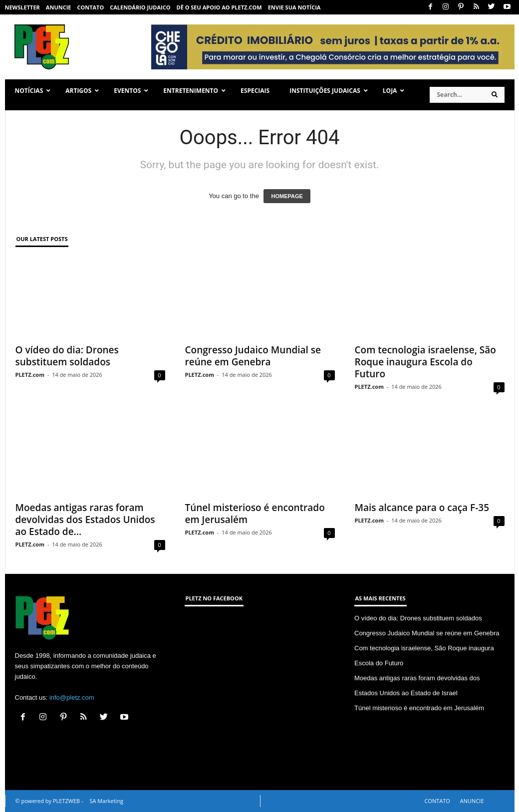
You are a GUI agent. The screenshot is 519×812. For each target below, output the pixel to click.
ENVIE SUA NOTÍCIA (294, 7)
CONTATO (90, 7)
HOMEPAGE (287, 196)
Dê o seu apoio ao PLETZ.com (219, 7)
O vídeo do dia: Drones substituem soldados (67, 356)
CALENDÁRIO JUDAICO (140, 7)
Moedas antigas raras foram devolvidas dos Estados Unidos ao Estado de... (85, 520)
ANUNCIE (59, 7)
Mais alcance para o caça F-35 (422, 508)
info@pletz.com (72, 697)
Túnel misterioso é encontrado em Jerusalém (255, 514)
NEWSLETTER (22, 7)
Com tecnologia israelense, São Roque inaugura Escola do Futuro (425, 362)
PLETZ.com (30, 375)
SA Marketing (106, 801)
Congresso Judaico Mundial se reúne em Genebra (253, 356)
